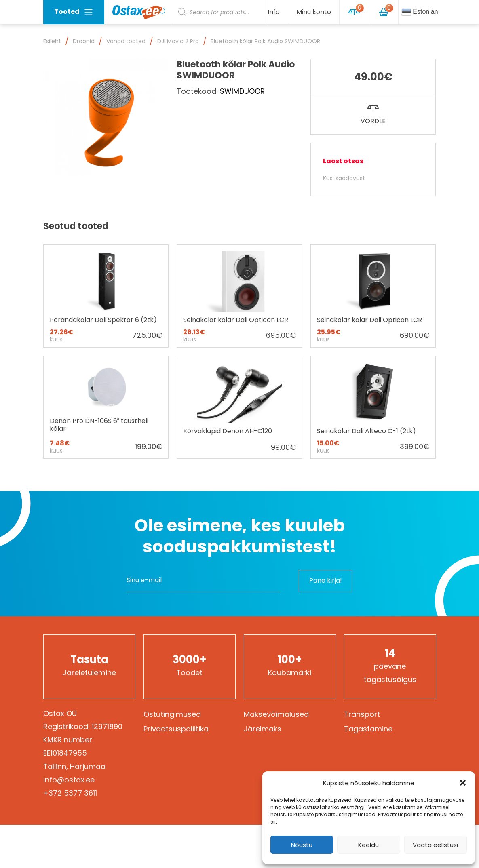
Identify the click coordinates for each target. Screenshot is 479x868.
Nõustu (302, 845)
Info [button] (274, 12)
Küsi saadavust (344, 178)
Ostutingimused (172, 714)
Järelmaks (263, 729)
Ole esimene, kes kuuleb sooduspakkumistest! (240, 536)
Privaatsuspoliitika (176, 729)
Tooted (74, 12)
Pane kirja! (326, 580)
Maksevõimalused (276, 714)
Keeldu (368, 845)
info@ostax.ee (69, 780)
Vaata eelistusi (435, 845)
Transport (362, 714)
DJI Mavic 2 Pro (178, 41)
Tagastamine (368, 729)
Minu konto (314, 12)
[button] (463, 783)
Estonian (420, 12)
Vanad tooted (126, 41)
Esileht (52, 41)
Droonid (84, 41)
